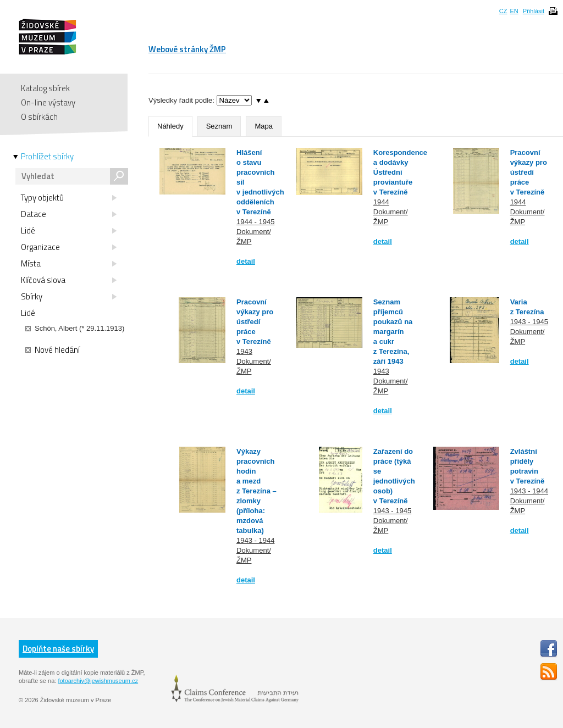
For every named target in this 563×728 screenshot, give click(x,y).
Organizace (69, 247)
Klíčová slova (69, 280)
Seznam (219, 126)
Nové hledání (53, 350)
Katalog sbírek (45, 88)
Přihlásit (534, 11)
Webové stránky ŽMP (187, 49)
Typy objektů (69, 198)
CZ (503, 11)
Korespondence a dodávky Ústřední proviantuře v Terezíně (400, 172)
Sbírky (69, 297)
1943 (244, 351)
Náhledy (170, 126)
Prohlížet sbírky (47, 157)
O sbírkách (39, 117)
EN (514, 11)
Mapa (264, 126)
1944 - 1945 (255, 222)
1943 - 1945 (529, 322)
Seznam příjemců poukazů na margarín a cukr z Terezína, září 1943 (393, 332)
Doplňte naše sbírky (58, 649)
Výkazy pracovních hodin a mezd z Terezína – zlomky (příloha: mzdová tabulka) (256, 491)
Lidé (69, 231)
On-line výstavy (48, 102)
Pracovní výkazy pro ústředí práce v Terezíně (529, 172)
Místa (69, 264)
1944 (381, 202)
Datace (69, 214)
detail (246, 261)
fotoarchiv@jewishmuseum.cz (98, 681)
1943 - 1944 (255, 540)
